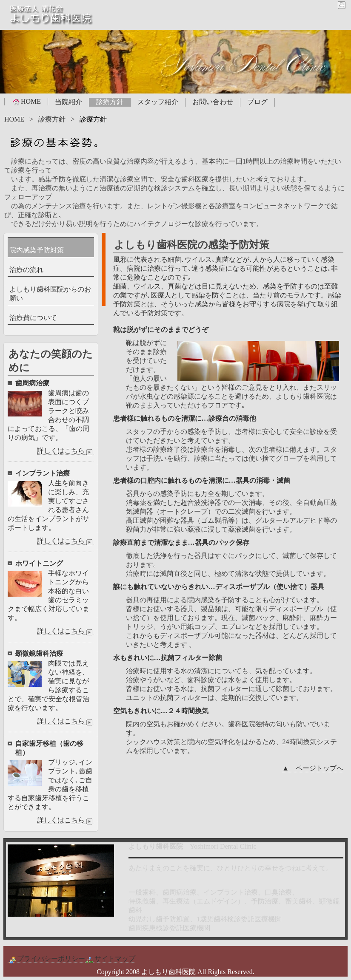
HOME (26, 102)
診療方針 (110, 102)
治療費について (33, 318)
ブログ (257, 102)
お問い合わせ (213, 102)
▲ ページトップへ (313, 768)
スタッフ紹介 (158, 102)
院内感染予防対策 (37, 250)
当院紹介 (68, 102)
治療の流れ (26, 270)
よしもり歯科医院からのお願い (50, 294)
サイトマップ (110, 959)
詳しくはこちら (66, 451)
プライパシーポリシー (46, 959)
